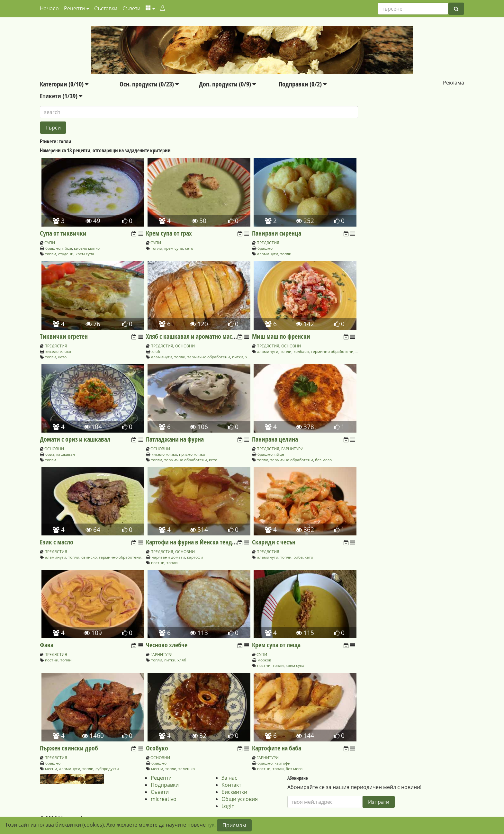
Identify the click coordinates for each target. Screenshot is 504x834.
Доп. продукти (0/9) (227, 84)
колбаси (301, 351)
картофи (195, 557)
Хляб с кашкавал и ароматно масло (192, 336)
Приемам (234, 825)
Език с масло (57, 542)
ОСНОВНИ (185, 346)
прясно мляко (192, 454)
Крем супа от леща (276, 645)
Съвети (131, 8)
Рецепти (161, 778)
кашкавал (66, 454)
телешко (187, 769)
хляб (156, 351)
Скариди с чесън (274, 542)
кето (189, 248)
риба (298, 557)
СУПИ (50, 243)
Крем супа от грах (169, 233)
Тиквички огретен (64, 336)
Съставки (106, 8)
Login (228, 806)
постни (158, 563)
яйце (67, 248)
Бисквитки (234, 792)
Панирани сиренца (277, 233)
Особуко (157, 748)
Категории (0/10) (64, 84)
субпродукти (107, 769)
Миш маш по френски (281, 336)
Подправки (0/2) (303, 84)
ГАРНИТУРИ (292, 449)
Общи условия (240, 799)
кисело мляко (87, 248)
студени (66, 254)
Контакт (231, 785)
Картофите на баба (277, 748)
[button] (150, 8)
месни (51, 769)
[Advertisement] (411, 126)
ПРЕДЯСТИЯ (268, 243)
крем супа (85, 254)
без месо (323, 460)
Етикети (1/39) (61, 96)
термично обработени (209, 357)
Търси (53, 128)
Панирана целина (275, 439)
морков (264, 660)
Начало (49, 8)
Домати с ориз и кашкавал (75, 439)
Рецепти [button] (74, 8)
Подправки (165, 785)
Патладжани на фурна (175, 439)
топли (51, 254)
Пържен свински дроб (69, 748)
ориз (50, 454)
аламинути (268, 254)
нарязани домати (168, 557)
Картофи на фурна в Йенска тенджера (196, 542)
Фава (47, 645)
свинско (89, 557)
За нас (229, 778)
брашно (53, 248)
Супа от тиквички (63, 233)
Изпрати (379, 802)
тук (211, 825)
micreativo (164, 799)
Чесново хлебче (167, 645)
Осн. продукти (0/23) (149, 84)
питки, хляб (243, 357)
